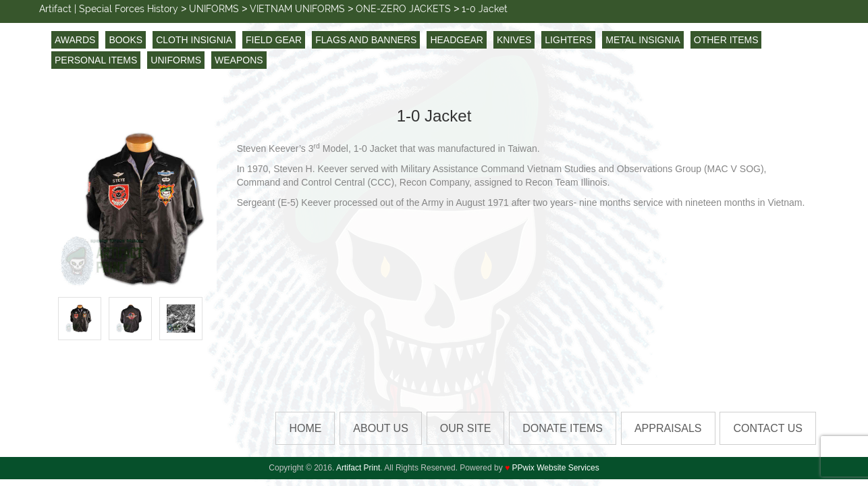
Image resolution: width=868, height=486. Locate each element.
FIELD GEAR (274, 40)
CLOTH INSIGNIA (194, 40)
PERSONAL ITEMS (96, 60)
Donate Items (563, 428)
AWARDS (75, 40)
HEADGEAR (457, 40)
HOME (305, 428)
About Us (381, 428)
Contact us (768, 428)
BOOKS (126, 40)
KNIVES (514, 40)
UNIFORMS (176, 60)
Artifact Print (358, 468)
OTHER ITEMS (726, 40)
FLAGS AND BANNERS (366, 40)
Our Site (466, 428)
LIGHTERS (568, 40)
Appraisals (668, 428)
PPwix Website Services (556, 468)
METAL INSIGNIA (643, 40)
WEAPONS (239, 60)
